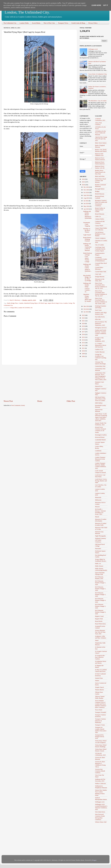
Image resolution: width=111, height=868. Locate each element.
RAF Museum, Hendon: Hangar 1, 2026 (101, 583)
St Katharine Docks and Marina (101, 662)
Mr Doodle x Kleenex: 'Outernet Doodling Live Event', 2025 (100, 512)
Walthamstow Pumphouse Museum (101, 787)
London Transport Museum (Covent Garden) (100, 459)
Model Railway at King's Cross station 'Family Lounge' (88, 257)
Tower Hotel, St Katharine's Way (97, 74)
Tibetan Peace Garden (99, 693)
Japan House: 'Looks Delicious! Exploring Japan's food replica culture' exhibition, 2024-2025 (101, 417)
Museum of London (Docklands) (101, 520)
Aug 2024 (87, 198)
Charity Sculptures (100, 238)
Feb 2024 (86, 309)
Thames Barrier (100, 690)
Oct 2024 (86, 192)
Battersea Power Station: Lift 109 (100, 167)
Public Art (98, 564)
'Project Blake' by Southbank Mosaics (101, 560)
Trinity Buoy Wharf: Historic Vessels (101, 750)
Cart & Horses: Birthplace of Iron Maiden (100, 234)
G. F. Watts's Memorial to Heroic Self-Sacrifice (101, 345)
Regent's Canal (99, 616)
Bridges (97, 191)
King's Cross (59, 303)
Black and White (100, 176)
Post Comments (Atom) (18, 405)
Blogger (94, 860)
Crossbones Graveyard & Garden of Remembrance (101, 259)
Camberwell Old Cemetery (100, 222)
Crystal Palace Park (101, 272)
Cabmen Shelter (100, 219)
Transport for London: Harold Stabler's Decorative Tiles (101, 730)
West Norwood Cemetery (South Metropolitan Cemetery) (100, 817)
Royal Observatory (100, 624)
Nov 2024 (87, 190)
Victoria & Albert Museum (100, 758)
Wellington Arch (93, 49)
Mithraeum (98, 500)
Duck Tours (98, 310)
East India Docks (100, 317)
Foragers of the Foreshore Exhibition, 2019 (100, 339)
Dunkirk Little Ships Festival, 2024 (101, 313)
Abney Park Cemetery (98, 124)
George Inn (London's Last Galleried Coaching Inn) (101, 357)
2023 (83, 315)
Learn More (96, 5)
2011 (83, 348)
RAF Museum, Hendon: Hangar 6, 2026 (101, 612)
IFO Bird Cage (43, 303)
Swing (70, 303)
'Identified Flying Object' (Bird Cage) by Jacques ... (87, 299)
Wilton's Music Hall (101, 822)
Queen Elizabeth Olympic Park (100, 574)
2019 (83, 326)
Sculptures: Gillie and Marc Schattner (101, 637)
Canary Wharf (99, 226)
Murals (97, 517)
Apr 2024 (86, 209)
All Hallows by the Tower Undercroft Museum (100, 133)
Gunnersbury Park (100, 366)
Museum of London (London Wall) (101, 524)
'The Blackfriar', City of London (97, 101)
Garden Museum (100, 352)
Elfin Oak (98, 319)
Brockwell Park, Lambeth (100, 197)
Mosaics (97, 507)
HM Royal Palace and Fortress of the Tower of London (100, 399)
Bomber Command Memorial (101, 186)
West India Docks (100, 812)
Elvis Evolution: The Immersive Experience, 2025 (101, 323)
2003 (83, 356)
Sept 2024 (87, 195)
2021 (83, 321)
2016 (83, 334)
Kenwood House (100, 437)
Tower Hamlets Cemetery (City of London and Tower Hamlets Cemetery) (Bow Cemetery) (101, 704)
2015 (83, 337)
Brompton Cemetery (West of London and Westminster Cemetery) (101, 203)
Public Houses (99, 566)
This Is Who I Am (49, 23)
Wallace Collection (101, 783)
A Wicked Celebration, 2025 (100, 119)
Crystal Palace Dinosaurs (99, 268)
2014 (83, 340)
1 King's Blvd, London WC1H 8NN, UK (21, 308)
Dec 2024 (86, 187)
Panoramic (98, 549)
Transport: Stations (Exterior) (101, 716)
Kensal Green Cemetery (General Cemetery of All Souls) (101, 430)
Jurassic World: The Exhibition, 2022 (101, 424)
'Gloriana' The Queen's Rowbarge (100, 363)
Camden (21, 303)
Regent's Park (99, 619)
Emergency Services (101, 328)
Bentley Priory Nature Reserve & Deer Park (100, 172)
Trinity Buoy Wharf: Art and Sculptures (101, 742)
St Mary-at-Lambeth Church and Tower (101, 671)
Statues (97, 681)
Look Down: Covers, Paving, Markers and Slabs (101, 481)
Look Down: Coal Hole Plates (100, 476)
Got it (106, 5)
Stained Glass (99, 678)
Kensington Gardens (101, 435)
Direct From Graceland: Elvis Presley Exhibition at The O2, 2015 (101, 286)
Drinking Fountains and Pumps (101, 307)
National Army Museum (99, 533)
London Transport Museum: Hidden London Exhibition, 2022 (101, 466)
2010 (83, 351)
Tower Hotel (99, 710)
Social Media (36, 23)
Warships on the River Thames (87, 230)
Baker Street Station (101, 143)
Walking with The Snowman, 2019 (100, 780)
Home (40, 401)
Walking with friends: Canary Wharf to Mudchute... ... (87, 268)
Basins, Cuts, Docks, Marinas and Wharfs (101, 150)
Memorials (98, 497)
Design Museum (100, 277)
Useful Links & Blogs (78, 23)
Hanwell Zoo (99, 386)
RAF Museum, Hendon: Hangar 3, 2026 (101, 594)
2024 (83, 185)
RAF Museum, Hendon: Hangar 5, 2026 (101, 606)
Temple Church (99, 687)
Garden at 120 (99, 349)
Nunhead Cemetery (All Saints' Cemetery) (101, 540)
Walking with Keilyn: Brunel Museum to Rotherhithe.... (88, 216)
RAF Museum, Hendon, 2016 (99, 578)
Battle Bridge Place (13, 303)
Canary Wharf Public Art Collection (101, 229)
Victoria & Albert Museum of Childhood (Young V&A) (100, 764)
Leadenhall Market (100, 440)
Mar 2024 (86, 306)
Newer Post (8, 401)
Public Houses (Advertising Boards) (101, 569)
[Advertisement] (39, 382)
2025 (83, 182)
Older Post (71, 401)
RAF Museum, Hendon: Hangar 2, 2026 (101, 589)
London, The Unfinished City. (27, 12)
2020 (83, 323)
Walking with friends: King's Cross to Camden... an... (87, 287)
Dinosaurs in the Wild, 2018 (100, 280)
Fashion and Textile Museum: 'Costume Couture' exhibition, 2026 (101, 333)
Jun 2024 (86, 203)
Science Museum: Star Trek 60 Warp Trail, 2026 (100, 632)
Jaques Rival (51, 303)
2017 (83, 332)
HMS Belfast (99, 403)
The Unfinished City (10, 23)
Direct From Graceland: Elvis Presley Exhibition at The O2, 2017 (101, 293)
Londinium (98, 451)
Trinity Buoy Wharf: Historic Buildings (101, 746)
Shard (97, 640)
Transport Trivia (63, 23)
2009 (83, 354)
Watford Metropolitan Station (101, 799)
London (66, 303)
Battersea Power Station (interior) (100, 163)
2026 (83, 179)
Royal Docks (99, 621)
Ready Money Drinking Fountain (87, 239)
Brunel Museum (100, 214)
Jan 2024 (86, 312)
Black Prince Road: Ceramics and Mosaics (101, 181)
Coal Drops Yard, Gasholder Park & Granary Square (100, 249)
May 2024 (87, 206)
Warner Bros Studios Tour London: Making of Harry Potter (101, 793)
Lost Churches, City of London (101, 486)
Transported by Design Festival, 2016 (100, 737)
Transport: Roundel (101, 712)
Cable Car (98, 216)
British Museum (100, 194)
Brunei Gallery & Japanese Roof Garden (100, 210)
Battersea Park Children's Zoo (99, 155)
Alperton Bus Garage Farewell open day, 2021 (101, 139)
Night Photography (101, 536)
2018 (83, 329)
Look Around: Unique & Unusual (100, 472)
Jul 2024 (86, 201)
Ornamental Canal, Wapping (87, 224)
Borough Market (100, 189)
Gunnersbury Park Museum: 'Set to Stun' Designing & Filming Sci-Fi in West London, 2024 (101, 376)
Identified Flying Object (31, 303)
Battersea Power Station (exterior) (100, 159)
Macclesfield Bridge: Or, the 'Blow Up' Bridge (87, 278)
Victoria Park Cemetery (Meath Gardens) (100, 771)
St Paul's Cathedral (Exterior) (100, 675)
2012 (83, 345)
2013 (83, 343)
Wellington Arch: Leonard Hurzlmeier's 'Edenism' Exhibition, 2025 (101, 807)
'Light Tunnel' (87, 235)
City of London (99, 245)
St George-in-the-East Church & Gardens (100, 657)
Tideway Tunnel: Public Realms (100, 697)
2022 (83, 318)
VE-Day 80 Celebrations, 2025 (100, 754)
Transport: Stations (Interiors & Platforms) (101, 721)
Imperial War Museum (99, 410)
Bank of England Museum (100, 146)
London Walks (24, 23)
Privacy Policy (93, 23)
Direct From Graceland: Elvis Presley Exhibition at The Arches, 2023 (101, 301)
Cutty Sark (98, 274)
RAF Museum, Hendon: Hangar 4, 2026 (101, 600)
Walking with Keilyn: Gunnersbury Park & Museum (87, 247)
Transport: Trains (100, 725)
